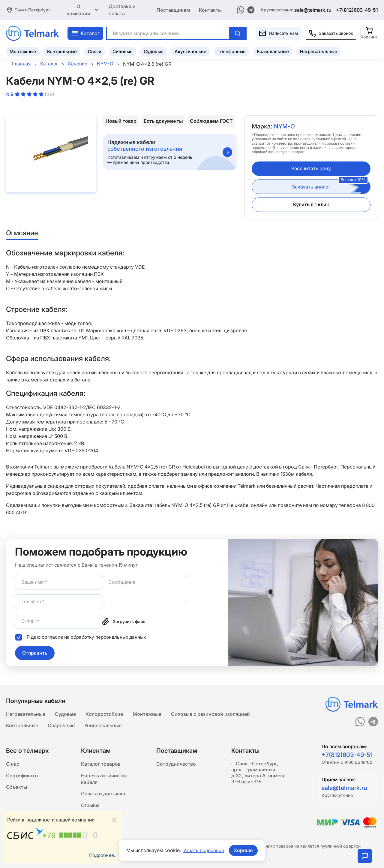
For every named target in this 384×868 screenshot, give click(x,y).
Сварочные (61, 725)
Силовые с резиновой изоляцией (210, 713)
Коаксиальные (273, 51)
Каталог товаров (101, 764)
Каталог (85, 33)
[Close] (114, 819)
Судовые (154, 51)
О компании (83, 10)
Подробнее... (103, 855)
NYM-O (285, 127)
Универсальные (103, 725)
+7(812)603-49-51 (357, 10)
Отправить (35, 653)
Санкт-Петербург (32, 9)
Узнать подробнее (204, 850)
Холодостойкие (104, 713)
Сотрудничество (176, 764)
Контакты (210, 10)
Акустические (190, 51)
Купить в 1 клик (311, 204)
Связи (95, 51)
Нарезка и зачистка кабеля (104, 780)
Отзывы (90, 807)
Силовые (123, 51)
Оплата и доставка (103, 795)
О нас (13, 764)
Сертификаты (22, 776)
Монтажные (23, 51)
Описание (23, 233)
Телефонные (232, 51)
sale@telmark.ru (313, 10)
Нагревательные (319, 51)
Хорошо (244, 850)
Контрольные (62, 51)
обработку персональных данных (110, 637)
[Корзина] (369, 33)
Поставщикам (173, 10)
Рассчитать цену (311, 168)
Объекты (16, 788)
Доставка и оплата (122, 10)
